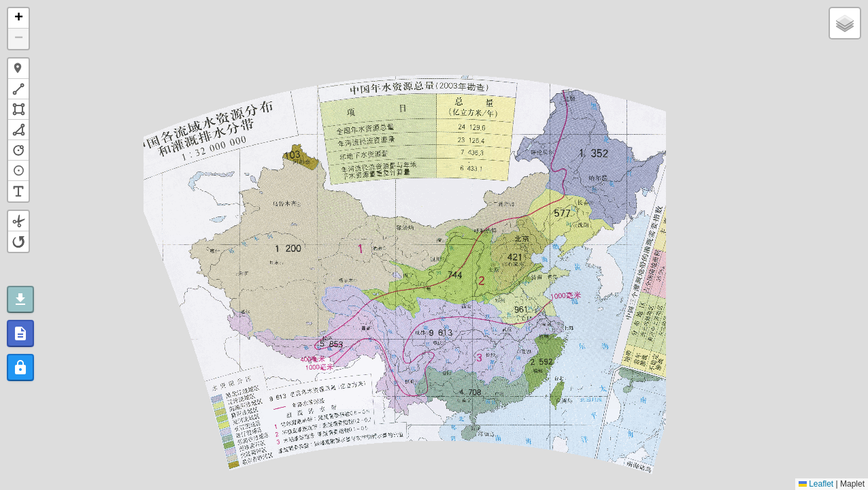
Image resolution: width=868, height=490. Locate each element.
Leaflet (816, 484)
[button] (18, 18)
